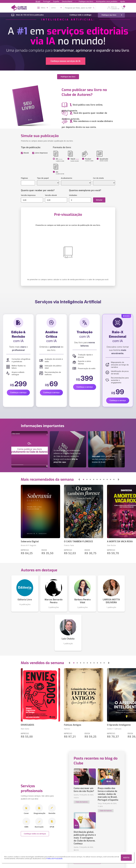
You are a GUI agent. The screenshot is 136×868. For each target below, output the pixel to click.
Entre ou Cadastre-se (115, 8)
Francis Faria (69, 545)
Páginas (24, 178)
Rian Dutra (25, 729)
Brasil (38, 1)
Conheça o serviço (18, 392)
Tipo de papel (43, 178)
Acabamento (67, 178)
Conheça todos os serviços (35, 834)
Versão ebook (51, 195)
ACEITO (126, 858)
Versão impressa (28, 195)
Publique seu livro (86, 1)
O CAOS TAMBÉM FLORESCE (78, 542)
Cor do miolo (98, 178)
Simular (99, 200)
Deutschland (67, 1)
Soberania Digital (30, 542)
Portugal (47, 1)
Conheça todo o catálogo (80, 15)
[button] (79, 479)
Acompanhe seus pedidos (107, 1)
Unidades (73, 195)
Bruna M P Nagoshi (28, 545)
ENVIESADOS (27, 725)
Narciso (67, 729)
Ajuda (123, 1)
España (56, 1)
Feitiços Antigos (73, 725)
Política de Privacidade (55, 859)
